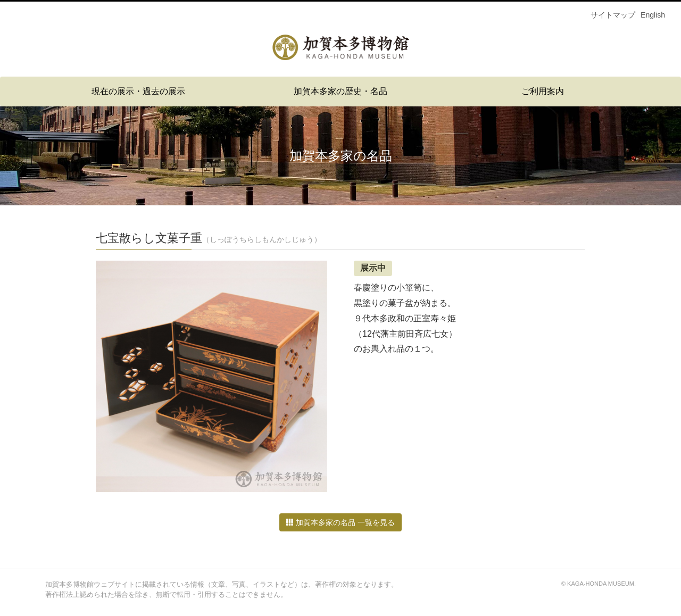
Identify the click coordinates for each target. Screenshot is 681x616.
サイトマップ (613, 15)
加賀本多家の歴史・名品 (340, 91)
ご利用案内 (543, 91)
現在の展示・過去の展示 (138, 91)
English (653, 15)
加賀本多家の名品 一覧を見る (340, 522)
